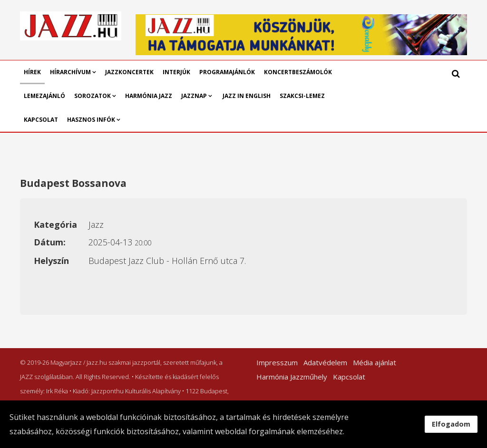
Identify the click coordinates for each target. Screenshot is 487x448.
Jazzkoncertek (129, 72)
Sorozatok (93, 96)
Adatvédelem (325, 362)
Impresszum (277, 362)
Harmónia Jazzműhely (292, 377)
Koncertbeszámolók (298, 72)
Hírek (32, 72)
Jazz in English (247, 96)
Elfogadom (451, 424)
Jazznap (194, 96)
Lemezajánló (44, 96)
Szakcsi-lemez (302, 96)
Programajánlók (227, 72)
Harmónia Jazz (149, 96)
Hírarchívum (71, 72)
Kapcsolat (41, 120)
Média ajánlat (375, 362)
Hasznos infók (91, 120)
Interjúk (176, 72)
